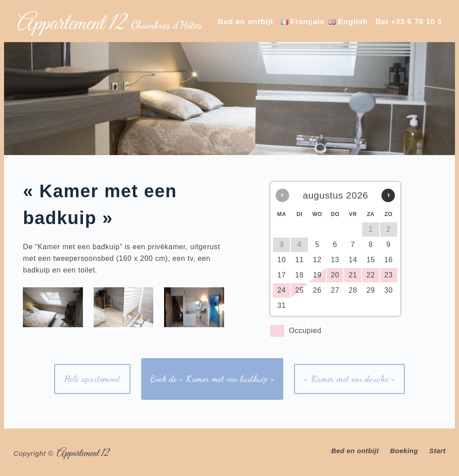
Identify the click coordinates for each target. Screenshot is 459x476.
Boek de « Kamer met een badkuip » (212, 379)
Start (437, 451)
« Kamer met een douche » (349, 379)
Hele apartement (92, 379)
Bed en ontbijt (246, 22)
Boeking (404, 451)
